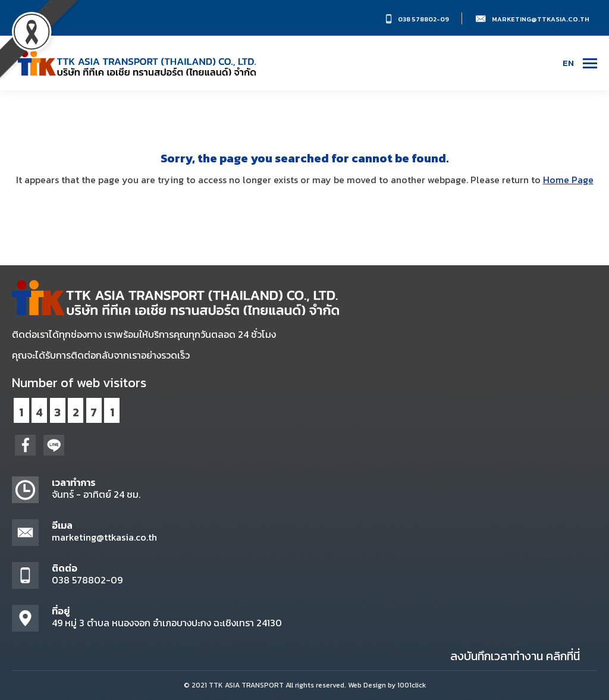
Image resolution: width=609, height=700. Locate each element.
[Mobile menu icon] (590, 63)
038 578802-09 (423, 19)
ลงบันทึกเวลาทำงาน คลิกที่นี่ (515, 656)
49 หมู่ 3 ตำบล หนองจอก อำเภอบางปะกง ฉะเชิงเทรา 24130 (167, 623)
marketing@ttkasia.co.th (541, 19)
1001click (412, 685)
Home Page (568, 180)
